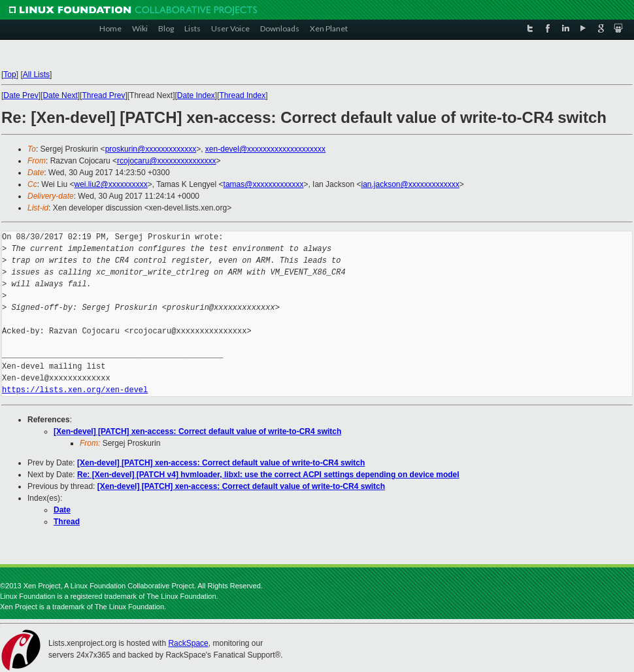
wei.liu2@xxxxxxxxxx (110, 184)
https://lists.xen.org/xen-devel (75, 390)
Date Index (196, 95)
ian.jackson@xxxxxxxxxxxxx (410, 184)
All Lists (36, 75)
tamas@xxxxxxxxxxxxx (264, 184)
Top (9, 75)
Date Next (60, 95)
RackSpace (188, 643)
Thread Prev (103, 95)
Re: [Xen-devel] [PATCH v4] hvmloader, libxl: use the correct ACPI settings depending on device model (268, 475)
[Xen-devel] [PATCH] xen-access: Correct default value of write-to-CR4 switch (197, 431)
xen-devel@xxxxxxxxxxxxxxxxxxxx (265, 149)
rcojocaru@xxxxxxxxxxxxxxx (167, 161)
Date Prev (21, 95)
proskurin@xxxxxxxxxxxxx (151, 149)
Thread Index (243, 95)
